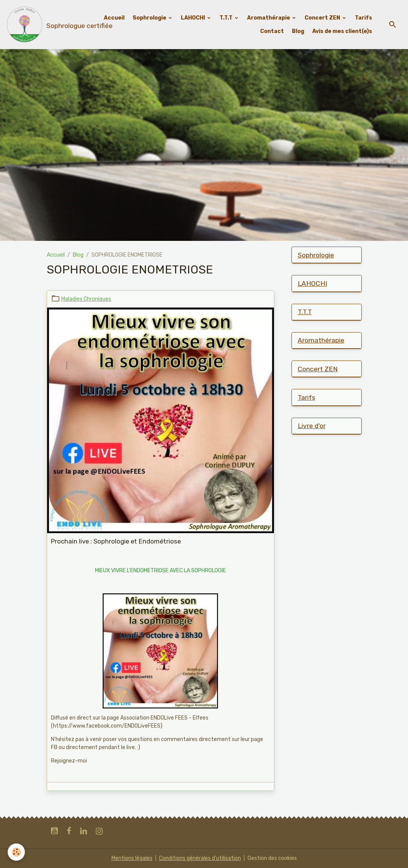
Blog (298, 31)
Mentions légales (132, 858)
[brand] (45, 25)
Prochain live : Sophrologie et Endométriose (116, 541)
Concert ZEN (323, 18)
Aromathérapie (269, 18)
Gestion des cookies (272, 858)
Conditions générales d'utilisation (200, 858)
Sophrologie (150, 18)
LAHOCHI (193, 18)
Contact (272, 31)
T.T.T (227, 18)
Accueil (114, 18)
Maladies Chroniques (86, 299)
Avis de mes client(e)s (342, 31)
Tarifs (363, 18)
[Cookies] (16, 852)
